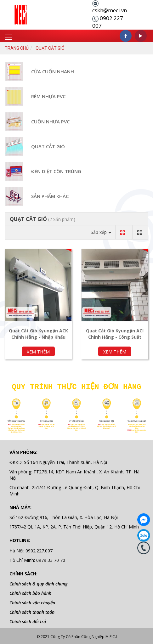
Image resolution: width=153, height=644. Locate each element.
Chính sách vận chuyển (32, 601)
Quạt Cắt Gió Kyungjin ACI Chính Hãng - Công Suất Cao (115, 337)
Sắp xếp (101, 232)
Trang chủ (17, 48)
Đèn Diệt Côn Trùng (56, 171)
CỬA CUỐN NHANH (53, 71)
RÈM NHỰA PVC (48, 96)
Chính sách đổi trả (28, 620)
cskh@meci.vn (110, 10)
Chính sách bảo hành (30, 591)
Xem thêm (38, 352)
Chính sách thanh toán (32, 610)
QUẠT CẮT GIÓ (48, 146)
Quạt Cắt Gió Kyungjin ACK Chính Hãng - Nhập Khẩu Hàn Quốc (38, 337)
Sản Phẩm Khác (50, 196)
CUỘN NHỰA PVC (50, 121)
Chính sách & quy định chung (38, 582)
